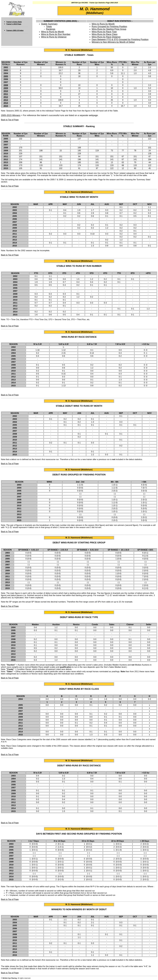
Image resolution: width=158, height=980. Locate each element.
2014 (6, 103)
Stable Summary (49, 24)
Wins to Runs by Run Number (56, 34)
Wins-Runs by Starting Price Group (109, 29)
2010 (6, 91)
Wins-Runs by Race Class (104, 34)
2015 (6, 106)
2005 (6, 76)
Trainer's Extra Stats (14, 22)
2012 (6, 97)
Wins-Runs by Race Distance (106, 37)
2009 (6, 88)
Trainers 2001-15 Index (15, 30)
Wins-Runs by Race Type (104, 32)
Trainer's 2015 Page (14, 24)
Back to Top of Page (10, 120)
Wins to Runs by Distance (54, 37)
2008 (6, 85)
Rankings (51, 29)
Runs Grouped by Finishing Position (109, 27)
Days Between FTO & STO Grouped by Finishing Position (120, 39)
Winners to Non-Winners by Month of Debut (113, 42)
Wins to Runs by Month (53, 32)
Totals (49, 27)
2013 (6, 100)
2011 (6, 94)
